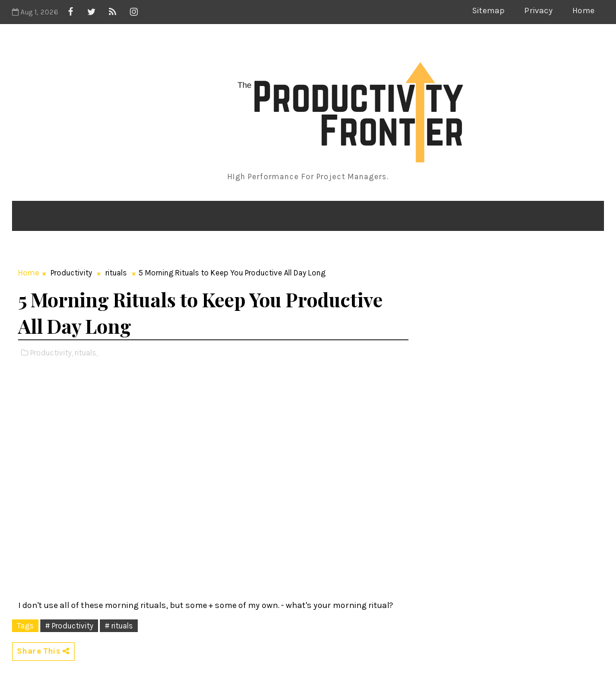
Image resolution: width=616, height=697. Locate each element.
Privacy (538, 11)
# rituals (119, 626)
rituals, (86, 353)
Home (583, 11)
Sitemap (488, 11)
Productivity (71, 273)
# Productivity (69, 626)
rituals (116, 273)
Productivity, (51, 353)
